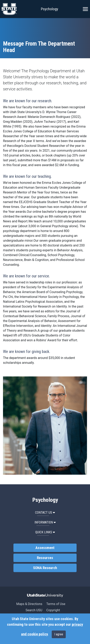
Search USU (34, 610)
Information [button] (45, 522)
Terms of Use (56, 604)
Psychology (50, 9)
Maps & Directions (29, 604)
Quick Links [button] (45, 532)
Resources (45, 558)
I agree (59, 634)
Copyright (53, 610)
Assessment (45, 548)
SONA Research (45, 568)
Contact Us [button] (45, 513)
